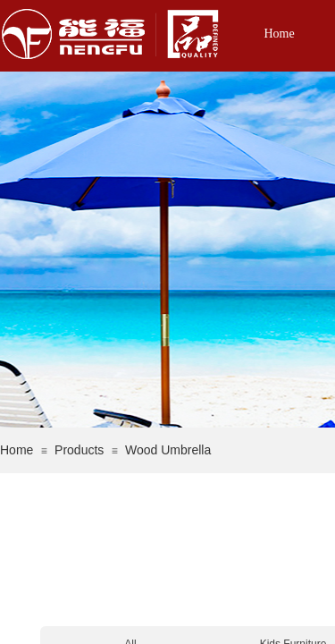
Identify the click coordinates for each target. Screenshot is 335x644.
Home (279, 34)
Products (79, 450)
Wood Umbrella (168, 450)
